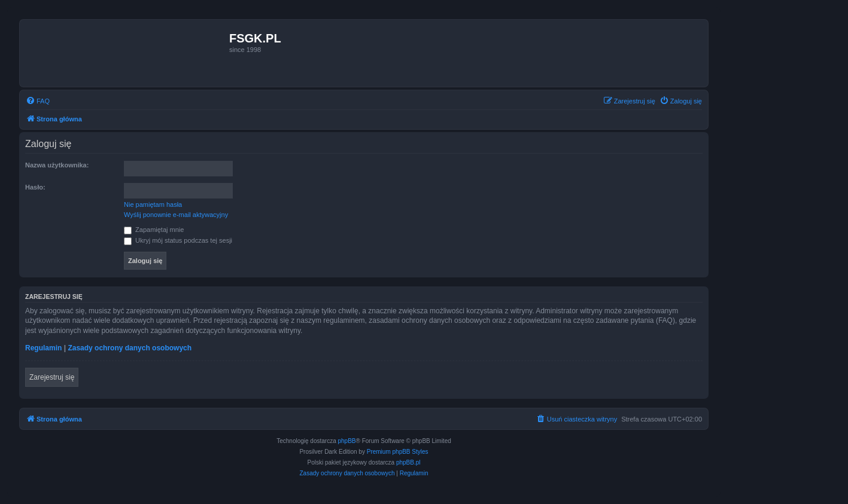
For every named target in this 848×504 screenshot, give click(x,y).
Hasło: (35, 187)
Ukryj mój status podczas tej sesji (178, 240)
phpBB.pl (408, 462)
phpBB (347, 441)
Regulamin (43, 348)
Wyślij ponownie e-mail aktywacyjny (176, 215)
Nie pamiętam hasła (153, 204)
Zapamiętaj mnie (154, 230)
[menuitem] (38, 101)
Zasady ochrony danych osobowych (130, 348)
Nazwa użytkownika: (57, 165)
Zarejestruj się (52, 377)
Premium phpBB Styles (398, 452)
